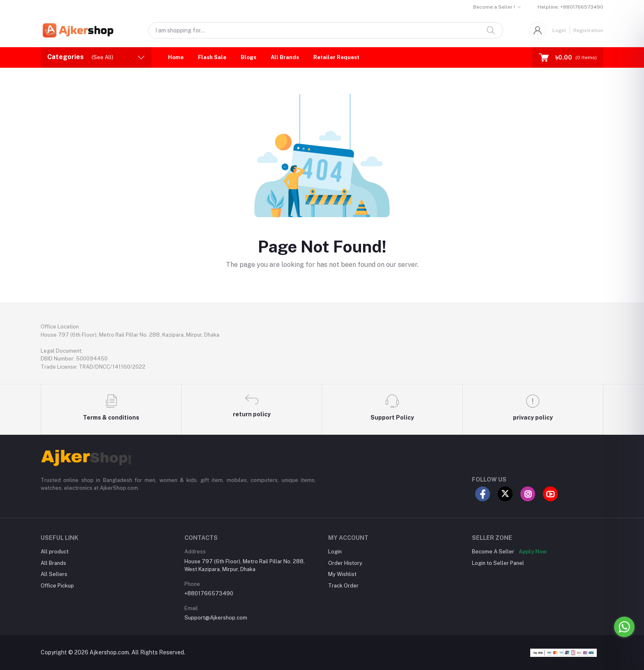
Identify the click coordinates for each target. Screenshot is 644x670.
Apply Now (533, 552)
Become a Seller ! (494, 7)
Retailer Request (336, 57)
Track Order (343, 586)
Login (559, 30)
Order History (345, 563)
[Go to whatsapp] (624, 627)
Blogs (248, 57)
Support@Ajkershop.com (216, 618)
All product (55, 552)
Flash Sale (212, 57)
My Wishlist (342, 574)
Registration (588, 30)
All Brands (285, 57)
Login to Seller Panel (498, 563)
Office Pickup (57, 586)
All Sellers (54, 574)
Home (176, 57)
